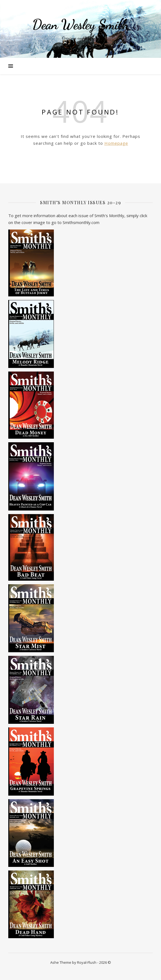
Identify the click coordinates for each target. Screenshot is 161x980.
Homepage (116, 143)
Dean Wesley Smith (80, 24)
